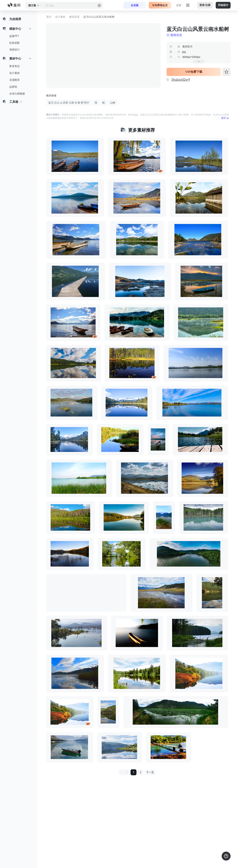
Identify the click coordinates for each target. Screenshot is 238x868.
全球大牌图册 (17, 94)
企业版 (135, 5)
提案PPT (14, 36)
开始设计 (223, 5)
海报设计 (15, 50)
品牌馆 (13, 87)
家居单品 (15, 66)
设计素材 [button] (60, 17)
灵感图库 (15, 80)
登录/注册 (205, 5)
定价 (179, 5)
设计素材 (15, 73)
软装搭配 (15, 43)
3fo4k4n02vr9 (181, 80)
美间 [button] (49, 17)
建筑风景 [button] (74, 17)
